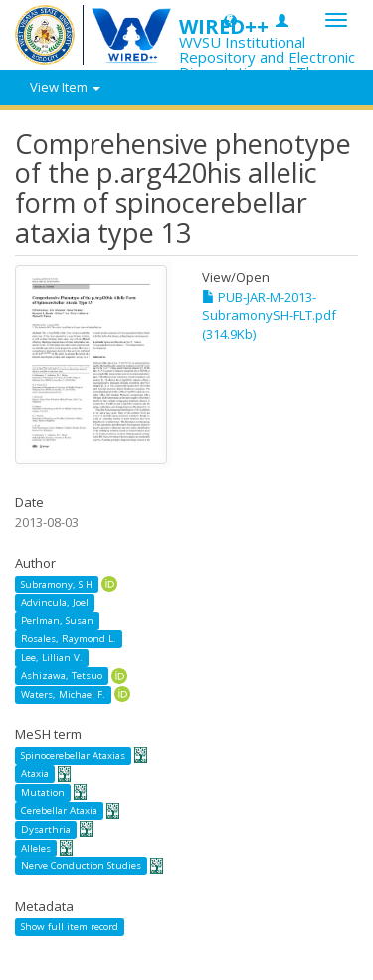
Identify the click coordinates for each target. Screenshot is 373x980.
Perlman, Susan (57, 621)
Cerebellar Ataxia (59, 810)
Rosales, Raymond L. (69, 639)
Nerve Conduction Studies (81, 866)
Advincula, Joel (55, 602)
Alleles (36, 848)
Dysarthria (46, 829)
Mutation (43, 792)
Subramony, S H (57, 583)
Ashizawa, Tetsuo (62, 676)
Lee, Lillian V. (52, 658)
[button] (230, 19)
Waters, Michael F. (63, 695)
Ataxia (35, 773)
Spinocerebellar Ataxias (73, 755)
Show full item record (70, 927)
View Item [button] (65, 87)
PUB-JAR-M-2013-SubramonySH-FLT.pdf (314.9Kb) (269, 315)
